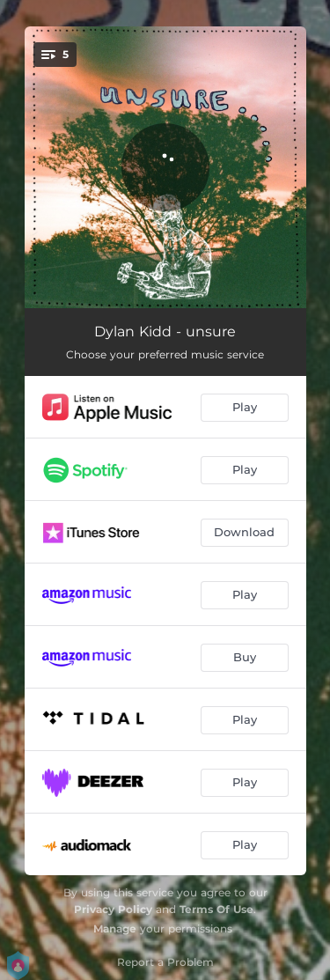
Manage (115, 928)
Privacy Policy (113, 909)
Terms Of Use (216, 909)
